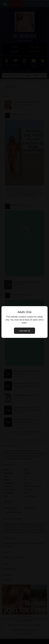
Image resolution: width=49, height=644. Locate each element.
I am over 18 (25, 331)
